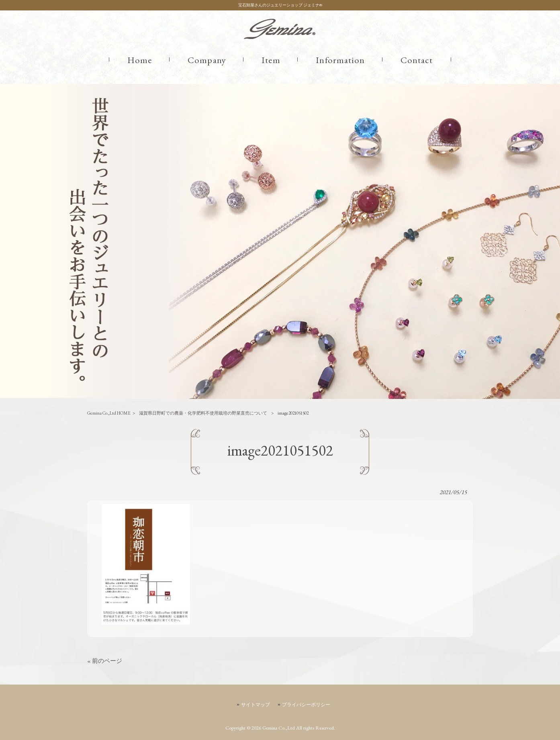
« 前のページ (105, 661)
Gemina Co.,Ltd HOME (109, 413)
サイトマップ (255, 705)
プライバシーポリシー (306, 705)
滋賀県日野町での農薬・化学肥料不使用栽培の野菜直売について (203, 413)
